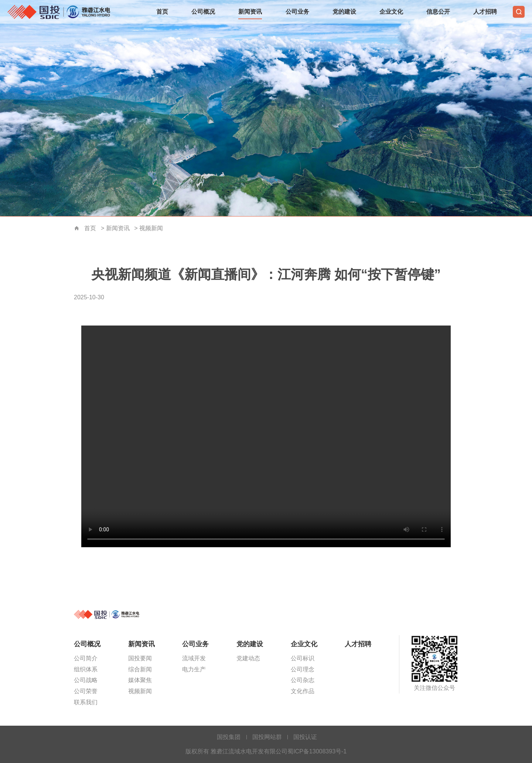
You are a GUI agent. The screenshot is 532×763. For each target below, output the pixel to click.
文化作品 (303, 691)
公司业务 (297, 12)
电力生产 (194, 669)
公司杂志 (303, 680)
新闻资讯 (250, 12)
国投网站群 (267, 737)
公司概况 (203, 12)
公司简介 (86, 658)
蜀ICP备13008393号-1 (317, 751)
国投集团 (229, 737)
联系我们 (86, 702)
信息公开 (438, 12)
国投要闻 (140, 658)
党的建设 (344, 12)
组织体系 (86, 669)
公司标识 (303, 658)
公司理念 (303, 669)
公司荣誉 (86, 691)
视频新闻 (151, 228)
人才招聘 (485, 12)
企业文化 (391, 12)
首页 (162, 12)
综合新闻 (140, 669)
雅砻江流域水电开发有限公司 (61, 12)
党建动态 (248, 658)
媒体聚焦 (140, 680)
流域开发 (194, 658)
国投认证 (305, 737)
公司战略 (86, 680)
